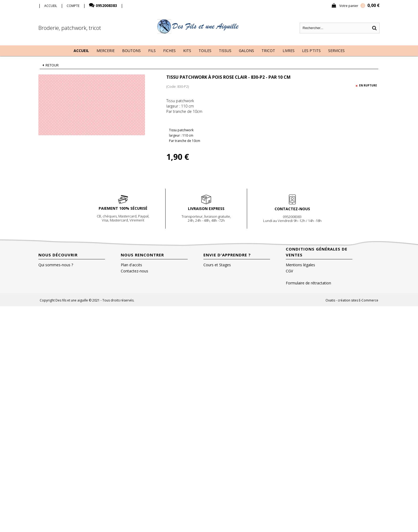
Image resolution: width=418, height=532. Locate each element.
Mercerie (106, 51)
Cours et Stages (217, 265)
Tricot (268, 51)
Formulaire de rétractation (308, 283)
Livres (289, 51)
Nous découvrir (58, 255)
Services (336, 51)
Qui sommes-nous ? (56, 265)
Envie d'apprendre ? (227, 255)
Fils (152, 51)
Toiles (205, 51)
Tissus (225, 51)
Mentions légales (300, 265)
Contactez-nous (134, 271)
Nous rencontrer (142, 255)
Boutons (131, 51)
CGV (289, 271)
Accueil (81, 51)
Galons (246, 51)
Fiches (169, 51)
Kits (187, 51)
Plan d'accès (131, 265)
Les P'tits (311, 51)
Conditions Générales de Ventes (317, 252)
